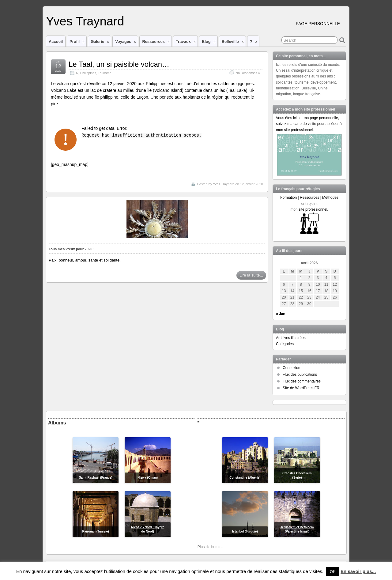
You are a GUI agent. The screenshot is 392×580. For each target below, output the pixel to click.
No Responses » (248, 73)
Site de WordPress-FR (301, 388)
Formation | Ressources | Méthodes (309, 198)
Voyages (126, 43)
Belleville (233, 43)
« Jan (281, 314)
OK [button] (333, 572)
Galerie (100, 43)
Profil (77, 43)
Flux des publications (300, 375)
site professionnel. (313, 209)
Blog (209, 43)
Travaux (186, 43)
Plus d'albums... (210, 547)
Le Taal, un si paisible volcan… (119, 64)
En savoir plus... (358, 571)
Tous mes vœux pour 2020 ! (72, 249)
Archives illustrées (291, 338)
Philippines (88, 73)
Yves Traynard (85, 21)
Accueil (56, 41)
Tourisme (105, 73)
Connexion (291, 368)
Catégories (285, 344)
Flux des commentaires (302, 381)
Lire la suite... (251, 275)
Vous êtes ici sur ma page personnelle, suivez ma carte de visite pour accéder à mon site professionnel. (309, 124)
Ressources (156, 43)
